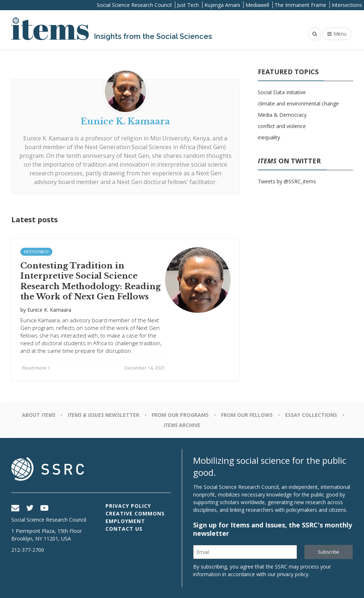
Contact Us (124, 529)
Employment (125, 521)
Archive (182, 425)
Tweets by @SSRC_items (287, 181)
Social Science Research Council (134, 5)
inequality (269, 137)
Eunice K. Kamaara (48, 138)
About (39, 415)
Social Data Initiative (282, 92)
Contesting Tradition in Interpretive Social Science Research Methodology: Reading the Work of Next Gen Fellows (91, 281)
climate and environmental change (298, 103)
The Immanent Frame (300, 5)
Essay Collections (311, 415)
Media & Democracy (282, 115)
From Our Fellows (247, 415)
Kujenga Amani (222, 5)
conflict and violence (282, 126)
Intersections (347, 5)
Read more (36, 368)
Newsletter (103, 415)
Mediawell (257, 5)
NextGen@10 (36, 252)
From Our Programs (180, 415)
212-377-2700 (28, 550)
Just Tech (188, 5)
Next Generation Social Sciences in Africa (140, 147)
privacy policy (293, 574)
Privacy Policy (128, 506)
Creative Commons (135, 513)
